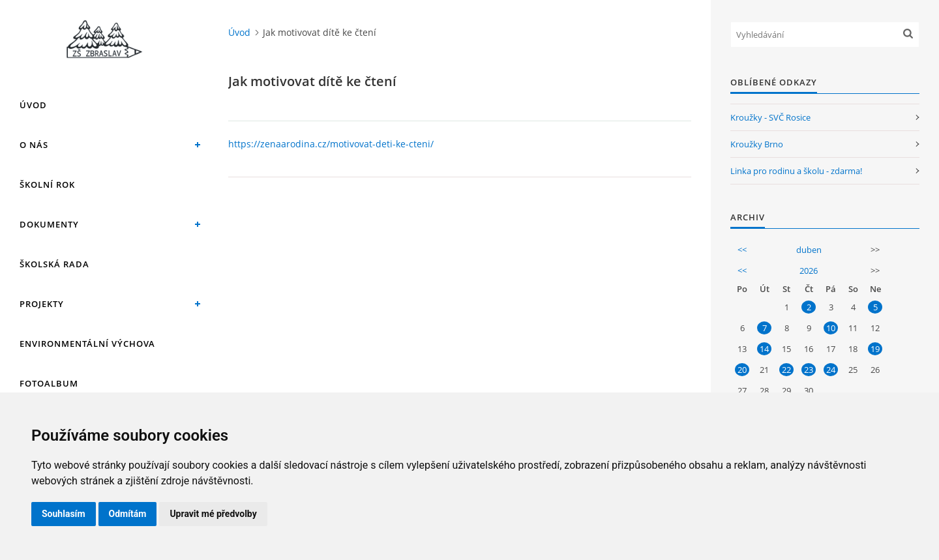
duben (809, 250)
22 (786, 370)
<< (742, 250)
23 (809, 370)
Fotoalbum (49, 383)
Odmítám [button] (128, 514)
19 (875, 349)
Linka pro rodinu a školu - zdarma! (796, 171)
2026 (809, 271)
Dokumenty (49, 224)
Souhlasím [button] (64, 514)
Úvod (33, 105)
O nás (34, 145)
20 (742, 370)
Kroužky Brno (757, 144)
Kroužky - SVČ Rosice (770, 117)
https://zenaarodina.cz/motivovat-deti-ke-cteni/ (331, 144)
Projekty (42, 304)
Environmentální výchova (87, 344)
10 (831, 328)
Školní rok (47, 184)
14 (764, 349)
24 (831, 370)
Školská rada (54, 264)
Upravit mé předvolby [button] (213, 514)
